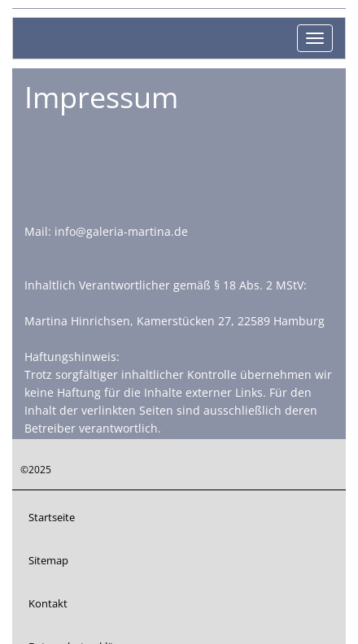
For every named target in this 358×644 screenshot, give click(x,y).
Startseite (52, 517)
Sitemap (48, 560)
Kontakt (48, 603)
